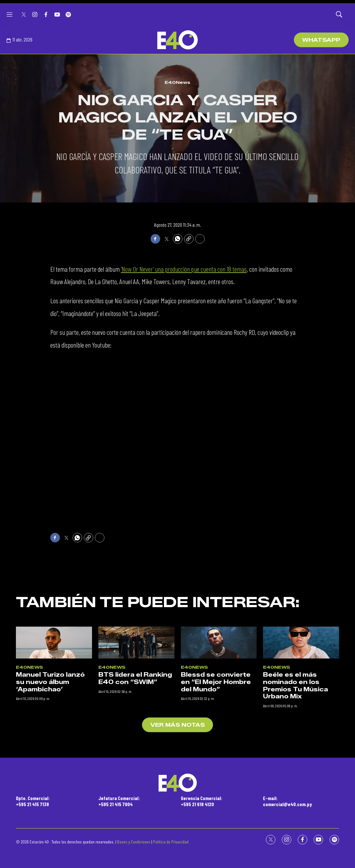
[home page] (177, 40)
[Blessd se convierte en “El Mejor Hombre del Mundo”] (219, 761)
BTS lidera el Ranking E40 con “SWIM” (135, 797)
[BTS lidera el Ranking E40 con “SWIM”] (136, 761)
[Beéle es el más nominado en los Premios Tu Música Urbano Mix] (301, 761)
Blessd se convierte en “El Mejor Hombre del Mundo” (216, 800)
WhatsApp (321, 40)
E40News (177, 82)
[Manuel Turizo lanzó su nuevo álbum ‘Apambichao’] (54, 761)
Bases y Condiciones (134, 842)
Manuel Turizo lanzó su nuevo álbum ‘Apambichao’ (50, 800)
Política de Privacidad (171, 842)
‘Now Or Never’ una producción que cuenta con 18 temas (184, 269)
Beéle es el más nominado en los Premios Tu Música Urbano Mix (295, 804)
